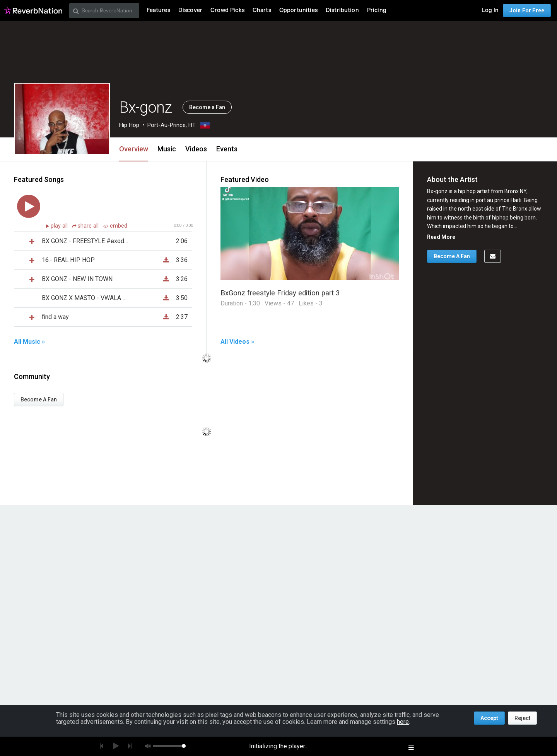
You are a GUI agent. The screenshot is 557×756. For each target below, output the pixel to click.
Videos (196, 149)
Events (227, 149)
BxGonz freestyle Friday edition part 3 (280, 293)
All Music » (29, 342)
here (403, 722)
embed (115, 226)
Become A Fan (39, 399)
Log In (490, 10)
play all (60, 226)
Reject (522, 718)
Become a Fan (207, 107)
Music (167, 149)
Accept (489, 718)
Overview (134, 149)
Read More (441, 237)
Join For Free (527, 10)
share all (86, 226)
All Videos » (237, 342)
